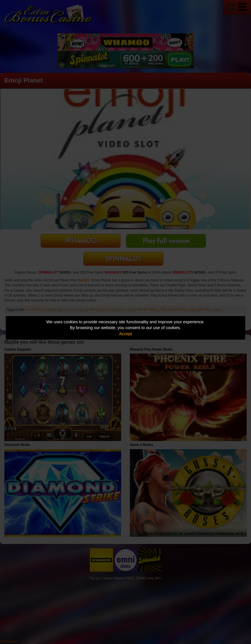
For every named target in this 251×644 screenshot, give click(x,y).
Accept (125, 334)
